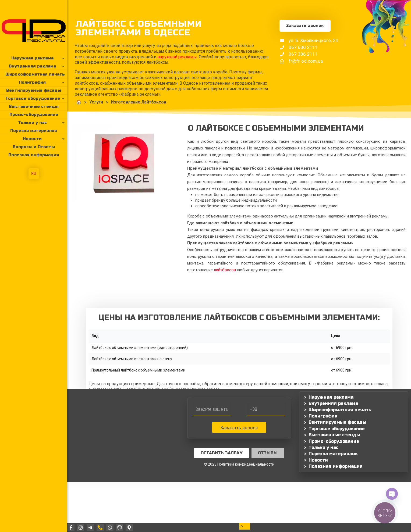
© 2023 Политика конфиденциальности (239, 464)
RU (34, 173)
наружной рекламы (167, 57)
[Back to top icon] (245, 526)
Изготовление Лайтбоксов (128, 102)
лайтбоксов (225, 270)
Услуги (86, 102)
